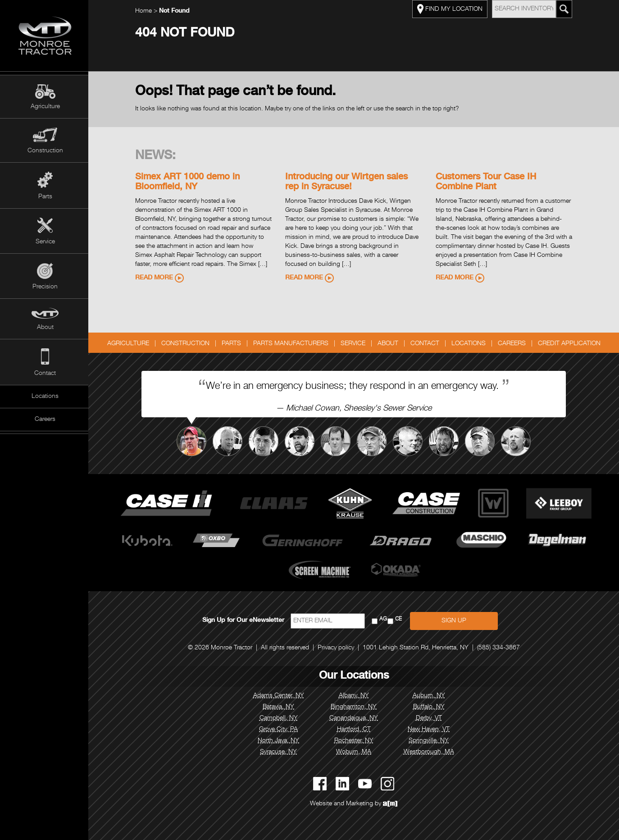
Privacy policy (337, 648)
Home (144, 11)
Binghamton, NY (355, 707)
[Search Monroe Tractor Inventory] (565, 9)
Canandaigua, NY (355, 718)
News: (156, 156)
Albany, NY (354, 696)
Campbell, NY (280, 718)
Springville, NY (430, 741)
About (45, 328)
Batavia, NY (279, 707)
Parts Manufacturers (292, 344)
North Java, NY (279, 741)
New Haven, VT (430, 730)
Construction (45, 151)
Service (45, 242)
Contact (45, 374)
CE (399, 619)
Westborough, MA (430, 752)
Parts (45, 197)
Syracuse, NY (279, 752)
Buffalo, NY (430, 707)
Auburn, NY (430, 696)
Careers (45, 420)
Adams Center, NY (280, 696)
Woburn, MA (355, 752)
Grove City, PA (279, 730)
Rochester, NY (354, 741)
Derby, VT (430, 718)
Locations (45, 397)
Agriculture (45, 107)
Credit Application (570, 344)
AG (384, 619)
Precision (45, 287)
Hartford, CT (354, 730)
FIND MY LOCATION (451, 9)
